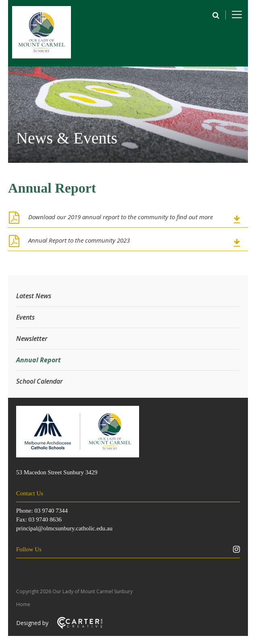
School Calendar (40, 381)
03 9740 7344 (51, 511)
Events (25, 317)
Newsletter (32, 339)
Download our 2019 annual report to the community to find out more (121, 217)
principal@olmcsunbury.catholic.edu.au (64, 528)
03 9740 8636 (45, 519)
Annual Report (39, 360)
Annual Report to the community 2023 (79, 240)
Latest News (34, 296)
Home (23, 604)
